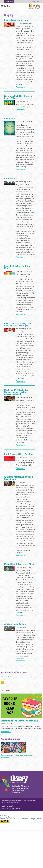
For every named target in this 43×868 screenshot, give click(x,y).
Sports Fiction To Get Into (16, 20)
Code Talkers (11, 179)
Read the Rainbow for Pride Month (17, 267)
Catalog (4, 677)
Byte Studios (16, 809)
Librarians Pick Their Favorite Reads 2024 (18, 97)
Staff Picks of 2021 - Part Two (19, 454)
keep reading (6, 731)
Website (9, 677)
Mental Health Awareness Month (20, 564)
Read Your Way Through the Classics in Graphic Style (17, 325)
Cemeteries (10, 119)
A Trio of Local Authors (15, 624)
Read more (20, 87)
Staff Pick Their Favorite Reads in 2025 (19, 721)
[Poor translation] (7, 821)
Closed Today (35, 2)
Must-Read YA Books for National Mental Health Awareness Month (16, 392)
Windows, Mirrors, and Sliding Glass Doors (18, 478)
